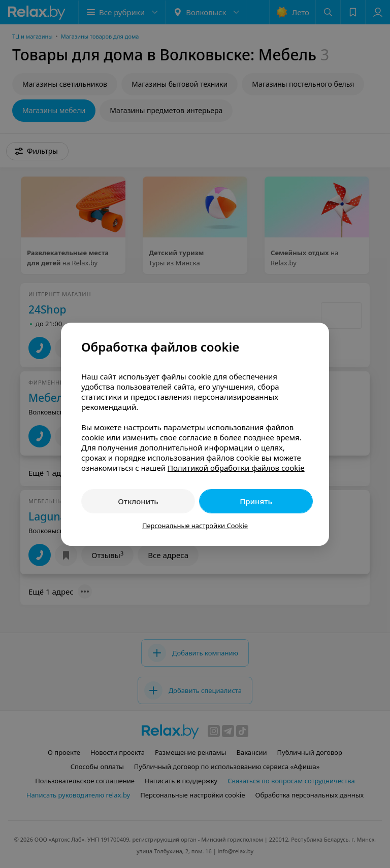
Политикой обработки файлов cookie (236, 468)
